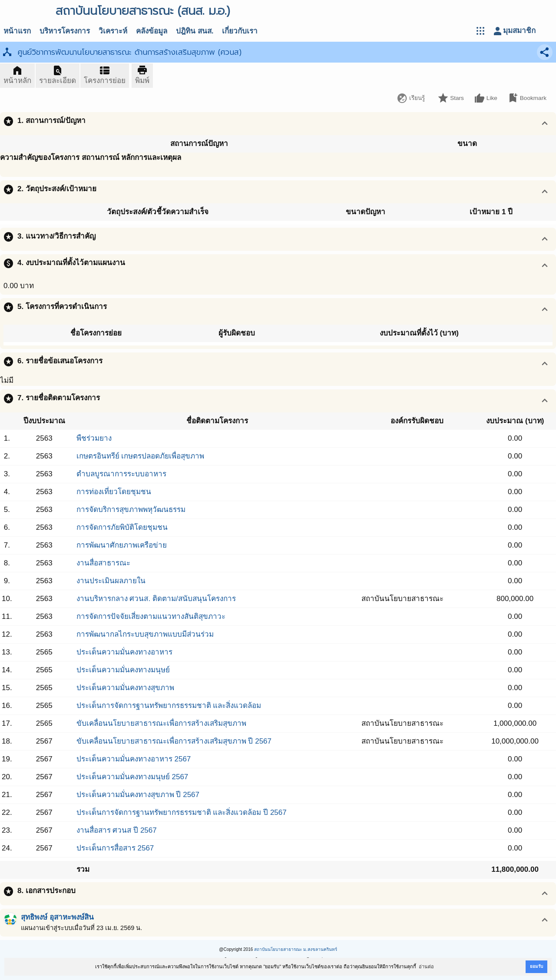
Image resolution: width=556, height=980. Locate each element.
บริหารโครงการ (65, 31)
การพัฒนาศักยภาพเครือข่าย (122, 545)
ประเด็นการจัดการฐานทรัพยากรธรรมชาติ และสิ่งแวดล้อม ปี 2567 (182, 812)
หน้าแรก (17, 31)
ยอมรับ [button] (536, 966)
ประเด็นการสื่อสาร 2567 (115, 848)
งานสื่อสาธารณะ (103, 563)
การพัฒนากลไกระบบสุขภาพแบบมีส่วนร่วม (145, 634)
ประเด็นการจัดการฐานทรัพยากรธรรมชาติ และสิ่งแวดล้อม (169, 706)
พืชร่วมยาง (94, 438)
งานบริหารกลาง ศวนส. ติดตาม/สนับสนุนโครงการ (156, 599)
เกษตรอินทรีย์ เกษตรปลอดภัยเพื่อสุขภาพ (141, 456)
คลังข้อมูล (152, 31)
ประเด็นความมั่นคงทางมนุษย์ (123, 670)
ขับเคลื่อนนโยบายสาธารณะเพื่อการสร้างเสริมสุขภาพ (161, 723)
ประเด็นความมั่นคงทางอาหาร (124, 652)
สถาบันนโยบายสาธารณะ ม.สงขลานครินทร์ (296, 949)
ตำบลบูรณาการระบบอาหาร (121, 474)
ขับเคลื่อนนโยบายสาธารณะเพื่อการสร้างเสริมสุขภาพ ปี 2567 (174, 741)
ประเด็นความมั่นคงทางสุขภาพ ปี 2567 (138, 795)
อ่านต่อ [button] (426, 967)
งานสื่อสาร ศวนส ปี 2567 (117, 830)
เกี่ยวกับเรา (240, 31)
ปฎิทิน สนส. (195, 31)
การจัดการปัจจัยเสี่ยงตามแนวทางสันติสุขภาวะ (151, 616)
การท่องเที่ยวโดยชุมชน (114, 492)
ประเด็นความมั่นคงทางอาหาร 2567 (134, 759)
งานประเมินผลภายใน (111, 581)
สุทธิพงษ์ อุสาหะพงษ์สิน (57, 917)
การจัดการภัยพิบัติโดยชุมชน (122, 527)
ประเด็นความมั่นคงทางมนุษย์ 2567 (132, 777)
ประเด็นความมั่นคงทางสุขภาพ (125, 688)
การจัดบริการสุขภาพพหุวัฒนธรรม (131, 510)
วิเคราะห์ (113, 31)
